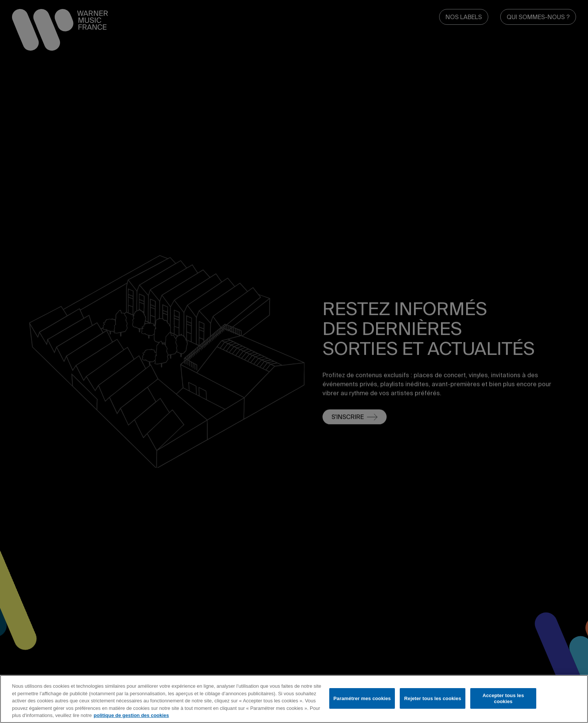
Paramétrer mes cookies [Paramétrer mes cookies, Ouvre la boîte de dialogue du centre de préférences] (362, 698)
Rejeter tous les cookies (433, 698)
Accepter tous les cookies (503, 698)
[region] (294, 699)
